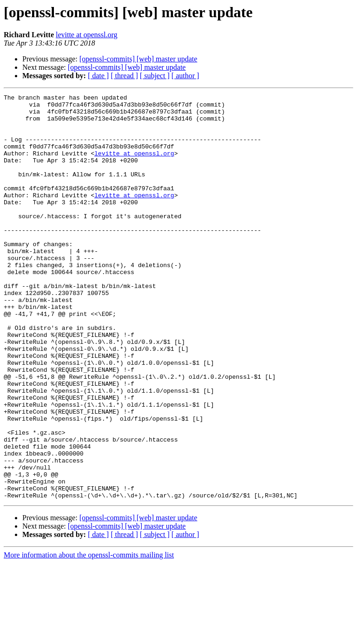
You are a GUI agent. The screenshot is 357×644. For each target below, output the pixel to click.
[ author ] (185, 76)
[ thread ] (124, 76)
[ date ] (98, 76)
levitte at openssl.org (87, 35)
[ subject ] (155, 76)
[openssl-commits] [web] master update (139, 59)
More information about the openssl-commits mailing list (89, 636)
